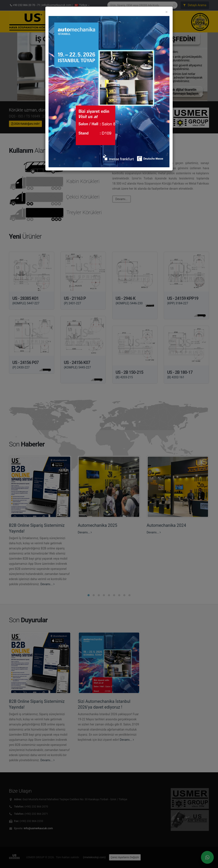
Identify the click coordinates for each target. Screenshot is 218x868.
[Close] (167, 13)
